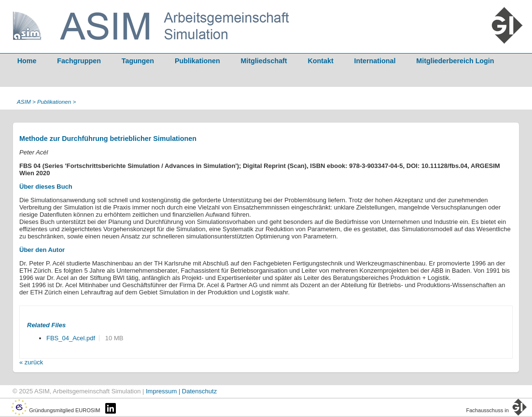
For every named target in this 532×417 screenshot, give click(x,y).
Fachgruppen (79, 61)
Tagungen (138, 61)
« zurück (31, 362)
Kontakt (321, 61)
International (375, 61)
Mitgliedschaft (264, 61)
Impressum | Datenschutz (181, 391)
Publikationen (197, 61)
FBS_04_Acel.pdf (71, 338)
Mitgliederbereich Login (455, 61)
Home (27, 61)
